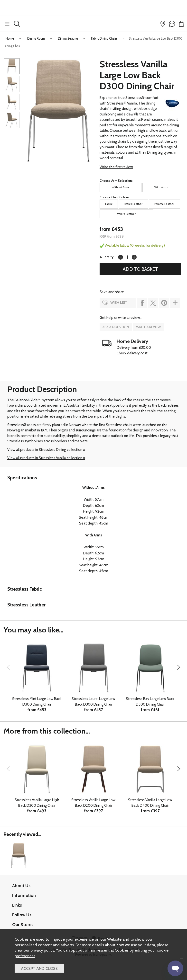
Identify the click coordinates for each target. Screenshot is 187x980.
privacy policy (42, 950)
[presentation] (8, 667)
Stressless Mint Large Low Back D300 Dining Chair (37, 702)
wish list (119, 303)
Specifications (22, 478)
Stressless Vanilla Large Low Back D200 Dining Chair (93, 803)
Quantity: (107, 257)
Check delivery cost (132, 353)
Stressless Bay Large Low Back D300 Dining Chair (150, 702)
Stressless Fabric (24, 589)
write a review (148, 327)
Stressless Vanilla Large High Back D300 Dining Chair (37, 803)
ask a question (116, 327)
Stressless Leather (26, 605)
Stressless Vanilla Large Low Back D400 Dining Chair (150, 803)
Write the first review (116, 167)
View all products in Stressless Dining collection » (46, 450)
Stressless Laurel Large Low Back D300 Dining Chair (93, 702)
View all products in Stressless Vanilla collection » (46, 458)
